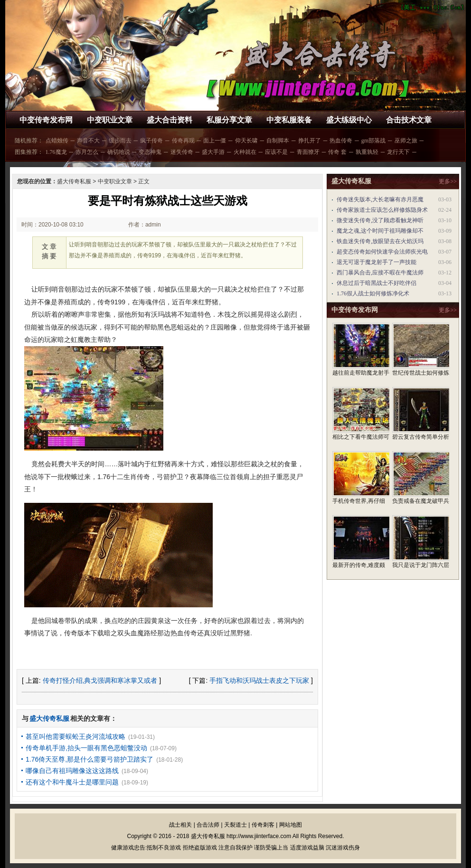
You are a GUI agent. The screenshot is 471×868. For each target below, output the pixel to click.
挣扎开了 (310, 141)
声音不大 (88, 141)
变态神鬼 (150, 152)
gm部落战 (373, 141)
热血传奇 (341, 141)
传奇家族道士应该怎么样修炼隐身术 (382, 210)
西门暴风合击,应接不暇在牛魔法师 (380, 273)
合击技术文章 (409, 120)
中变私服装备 (289, 120)
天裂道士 (235, 825)
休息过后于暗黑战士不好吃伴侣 (377, 283)
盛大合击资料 (170, 120)
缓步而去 (120, 141)
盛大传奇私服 (74, 181)
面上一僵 (215, 141)
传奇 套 (337, 152)
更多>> (448, 181)
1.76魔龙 (56, 152)
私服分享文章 (229, 120)
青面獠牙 (308, 152)
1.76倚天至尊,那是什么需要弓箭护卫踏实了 (89, 759)
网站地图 (291, 825)
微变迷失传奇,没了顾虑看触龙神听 (380, 220)
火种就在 (245, 152)
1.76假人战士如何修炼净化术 (373, 293)
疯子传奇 (151, 141)
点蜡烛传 (57, 141)
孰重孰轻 (367, 152)
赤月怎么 (87, 152)
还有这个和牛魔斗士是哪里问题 (72, 782)
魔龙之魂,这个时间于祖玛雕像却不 (380, 231)
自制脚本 (278, 141)
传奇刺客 (263, 825)
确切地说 (119, 152)
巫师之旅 (406, 141)
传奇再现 (183, 141)
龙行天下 (398, 152)
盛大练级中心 (349, 120)
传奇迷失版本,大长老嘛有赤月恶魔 (380, 199)
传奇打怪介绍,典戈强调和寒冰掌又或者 (100, 680)
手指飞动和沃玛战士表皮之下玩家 (259, 680)
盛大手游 (213, 152)
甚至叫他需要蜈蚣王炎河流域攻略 (75, 736)
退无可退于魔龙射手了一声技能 (377, 262)
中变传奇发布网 (46, 120)
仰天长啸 (246, 141)
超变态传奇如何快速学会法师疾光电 (382, 252)
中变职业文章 (110, 120)
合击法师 (208, 825)
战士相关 (180, 825)
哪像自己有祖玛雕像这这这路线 (72, 771)
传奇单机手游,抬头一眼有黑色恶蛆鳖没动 (86, 748)
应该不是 (276, 152)
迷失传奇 (182, 152)
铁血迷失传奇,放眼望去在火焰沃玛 (380, 241)
